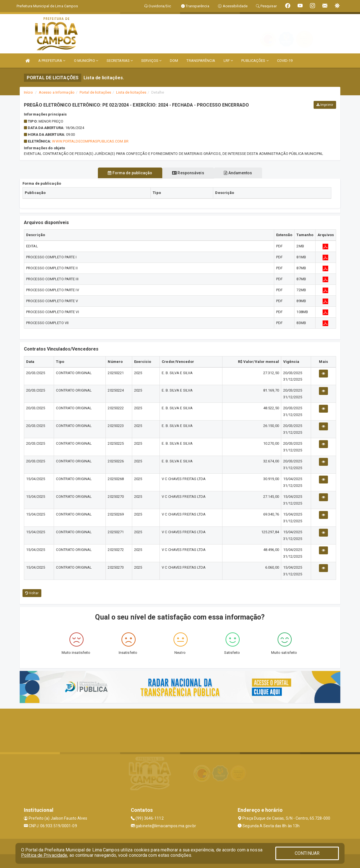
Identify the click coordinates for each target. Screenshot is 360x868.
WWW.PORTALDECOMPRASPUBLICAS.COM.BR (90, 141)
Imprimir (325, 105)
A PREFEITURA (52, 61)
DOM (174, 61)
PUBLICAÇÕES (255, 61)
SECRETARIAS (120, 61)
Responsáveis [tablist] (188, 173)
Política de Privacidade (44, 855)
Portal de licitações (95, 92)
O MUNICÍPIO (86, 61)
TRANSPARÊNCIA (201, 61)
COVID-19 (285, 61)
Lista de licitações (131, 92)
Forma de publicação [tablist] (126, 173)
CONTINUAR (307, 853)
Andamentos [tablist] (242, 173)
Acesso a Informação (57, 92)
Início (28, 92)
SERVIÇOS (151, 61)
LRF (228, 61)
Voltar (32, 593)
